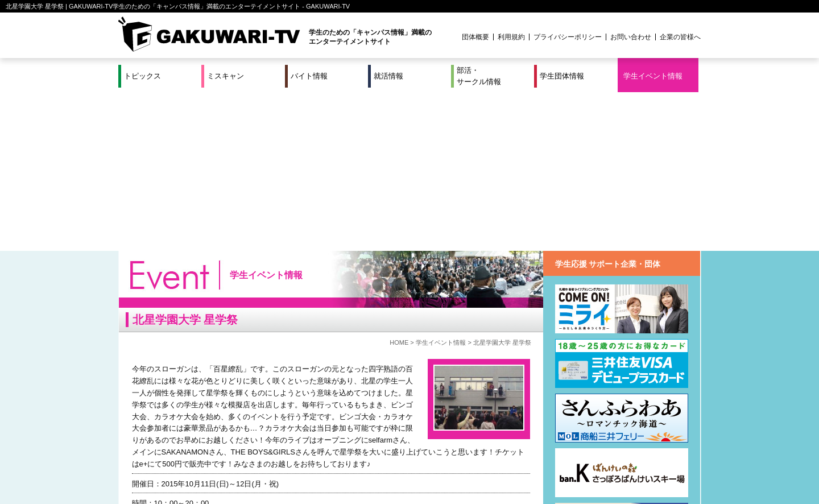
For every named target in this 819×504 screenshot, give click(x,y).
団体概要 (475, 37)
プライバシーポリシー (568, 37)
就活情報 (388, 76)
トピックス (142, 76)
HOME (399, 184)
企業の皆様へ (680, 37)
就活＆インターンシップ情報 (275, 458)
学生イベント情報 (653, 76)
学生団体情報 (562, 76)
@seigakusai (182, 404)
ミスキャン (226, 76)
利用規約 (511, 37)
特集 (333, 458)
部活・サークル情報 (479, 76)
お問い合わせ (631, 37)
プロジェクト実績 (333, 472)
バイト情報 (309, 76)
